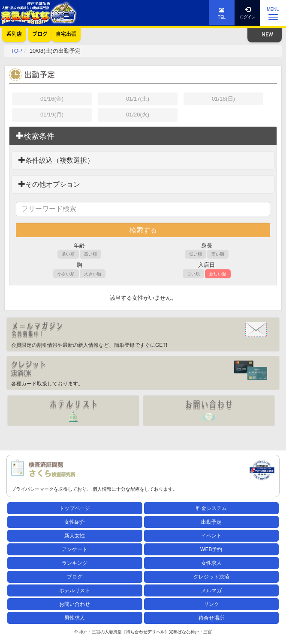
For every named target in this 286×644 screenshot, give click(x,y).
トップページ (75, 508)
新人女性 (75, 536)
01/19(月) (52, 115)
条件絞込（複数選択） (56, 160)
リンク (211, 604)
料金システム (211, 508)
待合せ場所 (211, 618)
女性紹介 (75, 522)
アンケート (75, 549)
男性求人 (75, 618)
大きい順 (93, 274)
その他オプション (49, 184)
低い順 (196, 254)
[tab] (143, 136)
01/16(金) (52, 99)
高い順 (90, 254)
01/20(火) (138, 115)
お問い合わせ (75, 604)
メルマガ (211, 590)
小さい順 (66, 274)
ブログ (75, 577)
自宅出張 (66, 34)
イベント (211, 536)
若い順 (68, 254)
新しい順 (218, 274)
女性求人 (211, 563)
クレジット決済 (211, 577)
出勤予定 (211, 522)
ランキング (75, 563)
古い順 (193, 274)
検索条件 (35, 136)
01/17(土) (138, 99)
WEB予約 (211, 549)
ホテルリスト (75, 590)
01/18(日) (223, 99)
